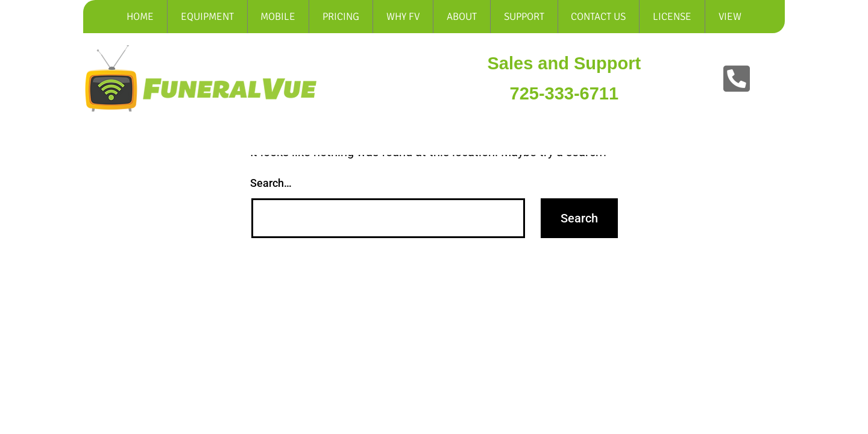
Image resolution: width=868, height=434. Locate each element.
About (462, 17)
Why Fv (403, 17)
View (730, 17)
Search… (271, 183)
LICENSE (672, 17)
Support (524, 17)
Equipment (207, 17)
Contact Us (598, 17)
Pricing (341, 17)
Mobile (278, 17)
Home (140, 17)
